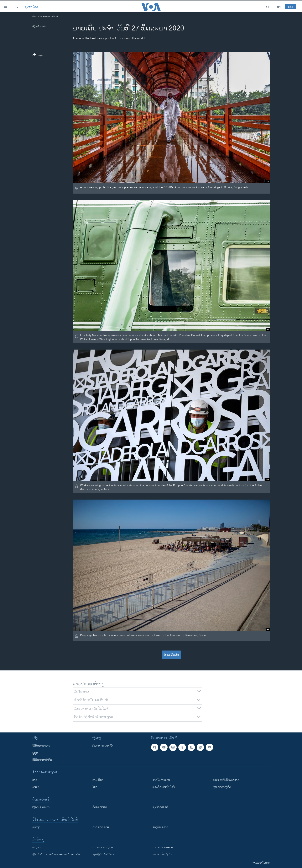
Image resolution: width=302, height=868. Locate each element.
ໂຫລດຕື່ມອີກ (171, 655)
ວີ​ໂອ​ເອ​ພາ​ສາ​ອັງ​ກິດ (103, 847)
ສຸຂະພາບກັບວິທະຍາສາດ (226, 780)
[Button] (38, 56)
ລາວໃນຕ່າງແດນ (161, 780)
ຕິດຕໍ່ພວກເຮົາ (100, 807)
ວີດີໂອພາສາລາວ (41, 746)
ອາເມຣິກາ (98, 780)
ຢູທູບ (35, 753)
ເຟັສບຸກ (36, 827)
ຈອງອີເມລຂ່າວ (160, 827)
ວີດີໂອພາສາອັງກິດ (42, 760)
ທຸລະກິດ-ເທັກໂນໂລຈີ (164, 787)
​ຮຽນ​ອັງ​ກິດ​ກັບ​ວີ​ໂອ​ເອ (103, 854)
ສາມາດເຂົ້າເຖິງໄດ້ (162, 854)
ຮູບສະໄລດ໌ (31, 7)
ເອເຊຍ (36, 787)
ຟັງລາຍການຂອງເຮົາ (102, 746)
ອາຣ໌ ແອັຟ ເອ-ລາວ (163, 847)
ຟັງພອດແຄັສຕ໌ (160, 807)
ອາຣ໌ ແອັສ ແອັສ (101, 827)
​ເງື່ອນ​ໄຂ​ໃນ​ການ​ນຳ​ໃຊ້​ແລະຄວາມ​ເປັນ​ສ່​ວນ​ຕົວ (56, 854)
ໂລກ (95, 787)
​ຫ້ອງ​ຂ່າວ (37, 847)
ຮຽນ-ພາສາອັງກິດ (222, 787)
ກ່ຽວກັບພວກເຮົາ (41, 807)
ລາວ (35, 780)
